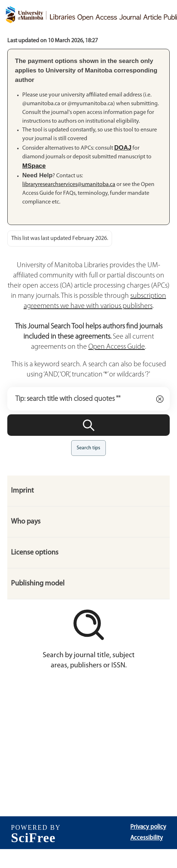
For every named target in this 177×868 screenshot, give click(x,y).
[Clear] (160, 399)
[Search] (88, 425)
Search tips (88, 448)
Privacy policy (148, 827)
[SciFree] (36, 833)
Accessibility (147, 838)
